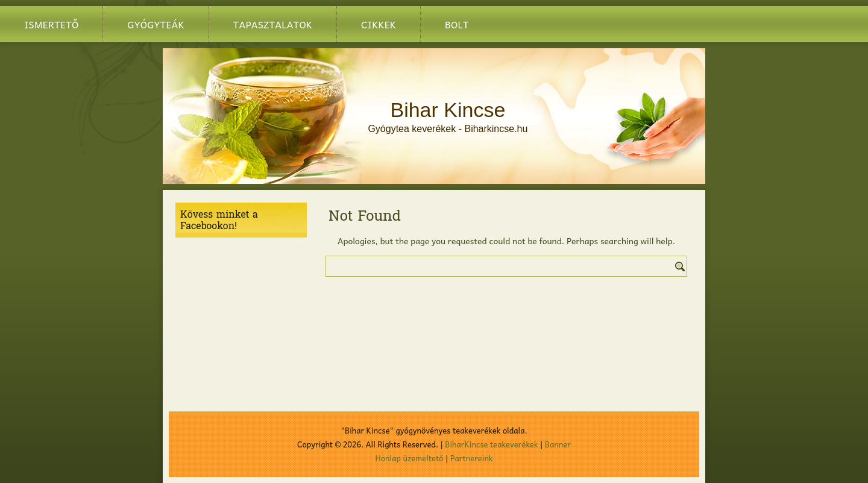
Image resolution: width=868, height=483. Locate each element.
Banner (558, 444)
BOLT (457, 24)
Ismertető (51, 24)
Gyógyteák (156, 24)
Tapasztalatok (273, 24)
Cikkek (379, 24)
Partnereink (472, 458)
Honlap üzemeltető (410, 458)
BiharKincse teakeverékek (491, 444)
